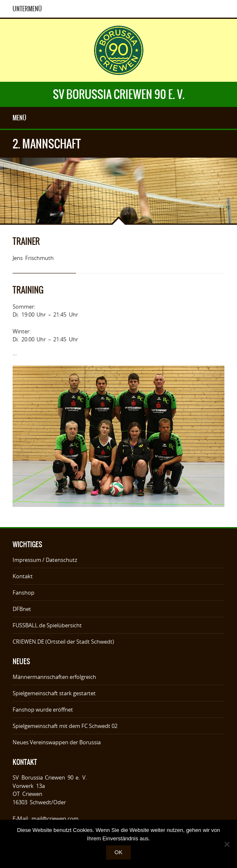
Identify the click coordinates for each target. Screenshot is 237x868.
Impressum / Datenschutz (45, 560)
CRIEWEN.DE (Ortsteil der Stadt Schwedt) (63, 642)
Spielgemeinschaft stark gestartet (54, 693)
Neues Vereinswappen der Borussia (57, 742)
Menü (20, 118)
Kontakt (23, 576)
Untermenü (27, 9)
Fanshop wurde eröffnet (43, 709)
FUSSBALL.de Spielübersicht (47, 625)
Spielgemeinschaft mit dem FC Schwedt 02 (65, 726)
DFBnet (22, 609)
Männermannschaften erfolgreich (54, 677)
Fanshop (23, 593)
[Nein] (227, 844)
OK (118, 852)
